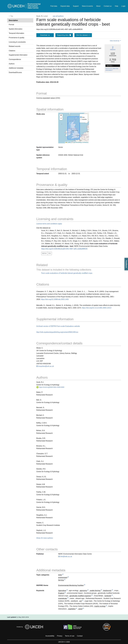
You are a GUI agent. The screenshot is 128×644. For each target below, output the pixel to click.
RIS (50, 253)
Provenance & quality (17, 38)
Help (116, 6)
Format (11, 25)
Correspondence (15, 59)
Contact (80, 636)
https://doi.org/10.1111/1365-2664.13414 (97, 308)
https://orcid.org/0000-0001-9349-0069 (50, 387)
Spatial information (16, 29)
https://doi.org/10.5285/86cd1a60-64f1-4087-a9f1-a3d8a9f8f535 (64, 249)
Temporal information (16, 33)
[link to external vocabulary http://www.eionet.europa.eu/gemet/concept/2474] (106, 606)
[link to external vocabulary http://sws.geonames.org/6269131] (65, 593)
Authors (12, 64)
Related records (15, 46)
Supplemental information (18, 55)
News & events (87, 6)
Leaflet (68, 142)
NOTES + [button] (110, 66)
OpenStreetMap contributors (81, 142)
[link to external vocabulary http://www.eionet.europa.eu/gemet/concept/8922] (76, 609)
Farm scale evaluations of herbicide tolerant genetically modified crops (67, 273)
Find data (54, 6)
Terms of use (70, 636)
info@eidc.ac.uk (65, 556)
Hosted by (30, 627)
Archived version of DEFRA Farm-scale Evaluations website (58, 326)
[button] (61, 115)
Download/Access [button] (15, 72)
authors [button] (50, 538)
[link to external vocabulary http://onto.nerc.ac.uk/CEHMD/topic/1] (67, 591)
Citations (12, 51)
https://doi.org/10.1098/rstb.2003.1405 (55, 299)
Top (11, 16)
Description (13, 20)
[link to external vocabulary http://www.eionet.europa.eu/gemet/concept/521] (101, 591)
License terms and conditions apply (49, 224)
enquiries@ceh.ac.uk (45, 366)
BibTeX (44, 253)
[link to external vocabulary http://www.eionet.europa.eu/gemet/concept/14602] (92, 596)
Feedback (126, 264)
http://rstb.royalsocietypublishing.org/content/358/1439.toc (57, 332)
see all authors (58, 16)
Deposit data (65, 6)
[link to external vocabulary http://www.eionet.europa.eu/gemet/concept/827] (112, 591)
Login (123, 6)
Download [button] (45, 35)
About (98, 6)
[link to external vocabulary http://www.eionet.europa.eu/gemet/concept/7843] (83, 601)
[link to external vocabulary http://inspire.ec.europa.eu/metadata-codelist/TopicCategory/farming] (65, 580)
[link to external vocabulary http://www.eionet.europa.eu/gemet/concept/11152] (88, 591)
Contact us (108, 6)
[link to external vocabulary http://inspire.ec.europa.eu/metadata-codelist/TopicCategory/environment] (68, 578)
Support (76, 6)
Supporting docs (64, 35)
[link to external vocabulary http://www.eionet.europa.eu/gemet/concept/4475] (68, 599)
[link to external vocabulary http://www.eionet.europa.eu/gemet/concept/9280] (83, 609)
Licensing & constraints (17, 42)
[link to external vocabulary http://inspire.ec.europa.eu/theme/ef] (85, 585)
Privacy (60, 636)
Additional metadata (16, 68)
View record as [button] (115, 41)
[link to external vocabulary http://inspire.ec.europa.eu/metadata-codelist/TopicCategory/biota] (63, 575)
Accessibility (50, 636)
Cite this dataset (83, 35)
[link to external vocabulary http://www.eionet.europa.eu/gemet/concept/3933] (112, 596)
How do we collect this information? (112, 69)
